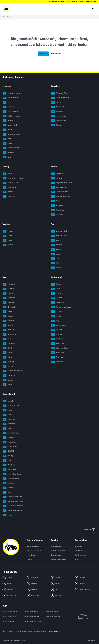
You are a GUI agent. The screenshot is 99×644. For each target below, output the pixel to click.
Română (37, 631)
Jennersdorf (57, 107)
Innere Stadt (9, 321)
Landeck (56, 254)
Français (23, 631)
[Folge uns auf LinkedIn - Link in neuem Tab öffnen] (37, 589)
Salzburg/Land (10, 187)
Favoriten (8, 303)
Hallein (7, 174)
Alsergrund (9, 284)
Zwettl (7, 515)
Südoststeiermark (11, 148)
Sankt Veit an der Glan (60, 196)
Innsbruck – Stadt (59, 231)
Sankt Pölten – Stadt (12, 474)
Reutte (56, 263)
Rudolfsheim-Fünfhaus (13, 371)
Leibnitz (8, 121)
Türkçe (17, 631)
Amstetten (9, 401)
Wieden (8, 385)
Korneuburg (9, 438)
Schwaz (56, 268)
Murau (7, 144)
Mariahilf (8, 348)
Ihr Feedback (31, 555)
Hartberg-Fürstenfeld (12, 116)
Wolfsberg (57, 215)
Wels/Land (57, 362)
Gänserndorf (9, 419)
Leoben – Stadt (10, 125)
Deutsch (57, 631)
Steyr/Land (57, 339)
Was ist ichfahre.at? (33, 546)
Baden (7, 410)
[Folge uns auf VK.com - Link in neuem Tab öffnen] (62, 589)
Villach (56, 201)
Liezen (7, 130)
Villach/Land (58, 210)
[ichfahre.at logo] (6, 9)
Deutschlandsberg (11, 98)
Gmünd (8, 415)
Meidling (8, 353)
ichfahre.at (10, 640)
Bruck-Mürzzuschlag (12, 93)
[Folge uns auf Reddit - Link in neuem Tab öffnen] (62, 584)
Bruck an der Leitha (11, 406)
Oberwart (56, 125)
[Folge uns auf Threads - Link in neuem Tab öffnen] (62, 578)
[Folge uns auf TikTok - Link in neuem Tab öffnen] (13, 584)
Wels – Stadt (57, 357)
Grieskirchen (58, 303)
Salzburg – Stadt (10, 183)
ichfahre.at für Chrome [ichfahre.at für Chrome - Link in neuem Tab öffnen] (10, 611)
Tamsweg (8, 192)
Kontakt (29, 560)
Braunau (56, 284)
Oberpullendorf (58, 121)
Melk (7, 460)
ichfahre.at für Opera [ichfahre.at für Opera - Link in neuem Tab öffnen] (9, 616)
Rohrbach (57, 330)
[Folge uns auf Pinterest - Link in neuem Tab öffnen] (13, 589)
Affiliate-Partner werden (59, 560)
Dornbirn (8, 240)
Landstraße (9, 330)
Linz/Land (57, 316)
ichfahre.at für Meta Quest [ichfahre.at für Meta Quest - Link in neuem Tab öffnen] (32, 621)
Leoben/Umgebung (11, 134)
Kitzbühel (57, 245)
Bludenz (8, 236)
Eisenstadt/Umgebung (61, 98)
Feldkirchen (57, 174)
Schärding (57, 334)
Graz (7, 102)
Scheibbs (8, 483)
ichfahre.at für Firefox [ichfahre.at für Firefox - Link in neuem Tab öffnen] (31, 611)
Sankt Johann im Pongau (13, 178)
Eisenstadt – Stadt (59, 93)
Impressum (79, 546)
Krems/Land (9, 442)
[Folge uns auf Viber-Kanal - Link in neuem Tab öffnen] (37, 595)
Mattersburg (57, 112)
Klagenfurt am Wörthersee (62, 183)
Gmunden (57, 298)
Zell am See (9, 196)
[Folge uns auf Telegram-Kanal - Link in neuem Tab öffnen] (13, 595)
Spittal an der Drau (59, 192)
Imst (55, 240)
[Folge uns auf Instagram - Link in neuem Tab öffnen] (37, 578)
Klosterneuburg (10, 433)
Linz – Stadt (57, 312)
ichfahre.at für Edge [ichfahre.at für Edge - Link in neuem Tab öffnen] (52, 611)
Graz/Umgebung (10, 112)
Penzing (8, 366)
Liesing (8, 339)
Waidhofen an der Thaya (13, 506)
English (50, 631)
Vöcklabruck (57, 353)
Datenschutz (79, 551)
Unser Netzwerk (56, 555)
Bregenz (8, 231)
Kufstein (56, 250)
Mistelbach (9, 465)
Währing (8, 380)
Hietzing (8, 316)
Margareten (9, 344)
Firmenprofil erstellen (58, 551)
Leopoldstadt (9, 334)
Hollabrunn (9, 424)
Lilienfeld (8, 451)
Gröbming (8, 107)
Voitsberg (8, 153)
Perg (55, 321)
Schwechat (9, 488)
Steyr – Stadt (58, 344)
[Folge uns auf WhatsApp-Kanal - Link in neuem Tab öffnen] (86, 589)
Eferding (56, 289)
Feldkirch (8, 245)
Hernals (8, 312)
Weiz (7, 157)
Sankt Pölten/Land (11, 479)
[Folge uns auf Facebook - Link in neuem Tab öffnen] (13, 578)
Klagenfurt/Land (59, 187)
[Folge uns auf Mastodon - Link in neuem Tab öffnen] (62, 595)
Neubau (8, 357)
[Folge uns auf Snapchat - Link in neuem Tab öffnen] (86, 584)
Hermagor (57, 178)
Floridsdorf (9, 307)
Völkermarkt (57, 206)
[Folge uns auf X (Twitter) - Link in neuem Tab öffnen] (37, 584)
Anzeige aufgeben (57, 546)
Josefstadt (9, 325)
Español (30, 631)
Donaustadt (9, 298)
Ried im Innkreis (59, 325)
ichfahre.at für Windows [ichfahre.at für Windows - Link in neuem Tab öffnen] (32, 616)
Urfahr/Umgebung (59, 348)
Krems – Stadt (10, 447)
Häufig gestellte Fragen (34, 551)
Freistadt (56, 293)
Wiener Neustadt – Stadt (13, 502)
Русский (10, 631)
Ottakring (8, 362)
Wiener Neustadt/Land (12, 497)
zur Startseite (43, 54)
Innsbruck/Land (59, 236)
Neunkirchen (9, 470)
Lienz (55, 259)
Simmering (9, 376)
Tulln (7, 492)
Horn (7, 429)
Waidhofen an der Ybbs (13, 511)
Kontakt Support (56, 54)
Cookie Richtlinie (80, 555)
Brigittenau (9, 289)
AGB (76, 560)
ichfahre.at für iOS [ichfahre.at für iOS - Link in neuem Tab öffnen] (8, 621)
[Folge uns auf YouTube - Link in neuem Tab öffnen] (86, 578)
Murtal (7, 139)
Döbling (8, 293)
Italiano (44, 631)
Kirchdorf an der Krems (61, 307)
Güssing (56, 102)
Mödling (8, 456)
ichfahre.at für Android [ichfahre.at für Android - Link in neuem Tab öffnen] (53, 616)
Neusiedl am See (59, 116)
